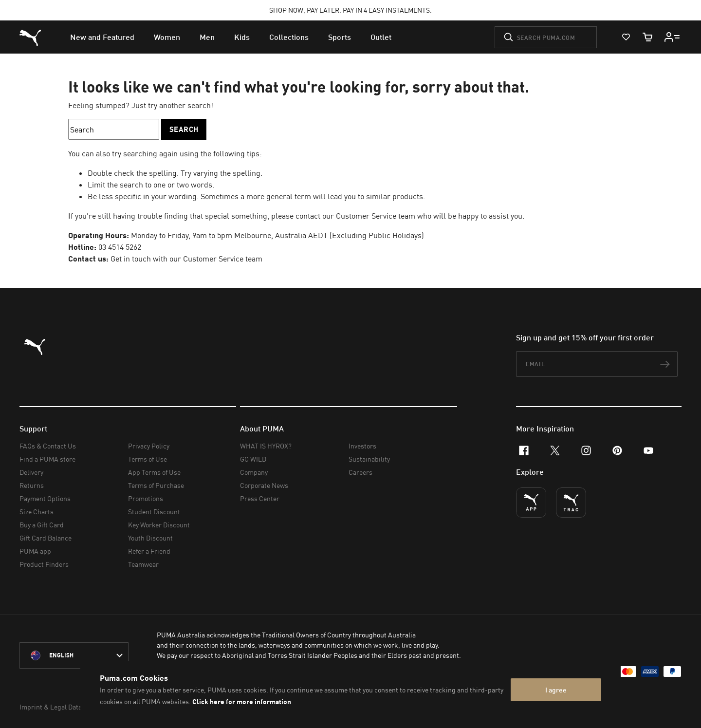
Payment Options (45, 498)
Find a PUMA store (47, 459)
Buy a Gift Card (42, 525)
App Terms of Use (154, 472)
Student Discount (154, 512)
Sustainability (369, 459)
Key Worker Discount (159, 525)
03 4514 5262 (120, 247)
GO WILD (253, 459)
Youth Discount (150, 538)
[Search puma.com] (546, 37)
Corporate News (264, 485)
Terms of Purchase (156, 485)
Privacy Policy (149, 446)
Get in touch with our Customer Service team (186, 259)
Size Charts (37, 512)
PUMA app (35, 551)
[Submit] (508, 37)
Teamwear (143, 564)
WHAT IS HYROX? (266, 446)
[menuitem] (102, 37)
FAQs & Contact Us (48, 446)
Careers (360, 472)
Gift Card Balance (46, 538)
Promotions (146, 498)
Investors (362, 446)
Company (254, 472)
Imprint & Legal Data (51, 707)
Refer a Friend (149, 551)
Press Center (260, 498)
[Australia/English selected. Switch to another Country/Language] (74, 655)
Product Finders (44, 564)
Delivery (31, 472)
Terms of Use (148, 459)
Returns (32, 485)
